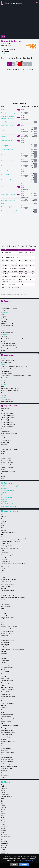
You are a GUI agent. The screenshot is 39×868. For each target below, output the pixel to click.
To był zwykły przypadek (8, 732)
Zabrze (3, 849)
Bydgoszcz (4, 789)
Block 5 (3, 386)
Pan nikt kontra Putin (7, 667)
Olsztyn (3, 819)
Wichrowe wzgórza (7, 746)
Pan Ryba (4, 669)
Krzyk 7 (3, 609)
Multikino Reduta (6, 460)
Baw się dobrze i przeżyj (8, 113)
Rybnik (3, 828)
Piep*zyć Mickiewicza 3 (8, 171)
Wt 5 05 (27, 64)
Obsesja (3, 393)
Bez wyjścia (4, 537)
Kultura (3, 454)
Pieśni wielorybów (6, 683)
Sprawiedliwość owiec (7, 378)
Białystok (4, 785)
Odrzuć (14, 864)
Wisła (3, 478)
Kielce (3, 811)
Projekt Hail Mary (6, 175)
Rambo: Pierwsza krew (8, 703)
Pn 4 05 (23, 64)
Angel (3, 526)
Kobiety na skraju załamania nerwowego (13, 597)
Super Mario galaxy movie (9, 346)
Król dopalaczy (5, 146)
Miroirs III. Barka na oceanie (9, 308)
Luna (2, 456)
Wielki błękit (4, 750)
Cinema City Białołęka (7, 418)
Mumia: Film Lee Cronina (8, 161)
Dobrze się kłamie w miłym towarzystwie (13, 339)
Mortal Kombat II (6, 371)
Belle (2, 535)
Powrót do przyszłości (8, 690)
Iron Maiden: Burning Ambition (10, 388)
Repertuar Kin (10, 406)
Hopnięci (4, 136)
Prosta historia (5, 694)
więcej (3, 53)
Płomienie (4, 701)
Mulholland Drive (6, 638)
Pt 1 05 (13, 64)
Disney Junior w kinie (7, 125)
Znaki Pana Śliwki (6, 399)
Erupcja (3, 577)
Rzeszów (4, 830)
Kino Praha (4, 445)
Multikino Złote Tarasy (8, 467)
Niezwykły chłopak (6, 373)
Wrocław (4, 847)
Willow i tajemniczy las (7, 753)
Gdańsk (3, 802)
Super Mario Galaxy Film (8, 195)
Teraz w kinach (11, 511)
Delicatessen (5, 552)
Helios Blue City (6, 431)
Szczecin (3, 838)
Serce (3, 710)
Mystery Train (5, 642)
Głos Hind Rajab (6, 586)
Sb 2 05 (17, 64)
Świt (2, 474)
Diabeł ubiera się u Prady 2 (9, 360)
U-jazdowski (5, 476)
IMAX (3, 436)
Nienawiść (4, 654)
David (3, 550)
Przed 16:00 (26, 107)
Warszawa (4, 844)
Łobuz (3, 350)
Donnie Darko (5, 566)
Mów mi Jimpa (5, 636)
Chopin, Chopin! (6, 544)
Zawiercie (4, 851)
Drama (3, 131)
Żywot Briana (5, 775)
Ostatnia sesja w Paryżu (8, 665)
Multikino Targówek (7, 463)
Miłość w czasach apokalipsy (9, 369)
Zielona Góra (5, 853)
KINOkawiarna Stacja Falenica (10, 449)
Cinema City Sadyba (7, 427)
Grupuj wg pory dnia (15, 69)
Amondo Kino (5, 409)
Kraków (3, 813)
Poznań (3, 823)
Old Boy (3, 658)
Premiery (8, 301)
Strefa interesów (6, 717)
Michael (3, 155)
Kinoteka (4, 451)
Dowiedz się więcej (27, 860)
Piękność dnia (5, 678)
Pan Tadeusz (5, 672)
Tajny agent (5, 728)
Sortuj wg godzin (28, 69)
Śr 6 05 (30, 64)
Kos (2, 602)
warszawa (14, 3)
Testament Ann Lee (7, 730)
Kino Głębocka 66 (6, 440)
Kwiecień (4, 321)
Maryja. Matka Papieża (8, 149)
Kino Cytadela (5, 438)
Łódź (3, 817)
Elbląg (3, 798)
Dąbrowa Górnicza (6, 796)
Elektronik (4, 429)
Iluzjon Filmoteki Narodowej (9, 433)
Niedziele (4, 651)
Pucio (3, 187)
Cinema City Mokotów (7, 422)
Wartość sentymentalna (8, 741)
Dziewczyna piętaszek (7, 575)
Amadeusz (4, 521)
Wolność (4, 203)
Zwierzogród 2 (5, 773)
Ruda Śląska (5, 827)
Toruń (3, 840)
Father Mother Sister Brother (10, 579)
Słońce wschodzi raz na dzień (10, 726)
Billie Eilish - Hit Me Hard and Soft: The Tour (14, 367)
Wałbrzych (4, 845)
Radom (3, 825)
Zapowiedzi (9, 355)
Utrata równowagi (6, 735)
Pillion (3, 685)
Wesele (3, 744)
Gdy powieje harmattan (8, 584)
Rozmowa (4, 708)
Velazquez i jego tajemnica (9, 737)
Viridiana (4, 739)
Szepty (3, 723)
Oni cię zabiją (5, 660)
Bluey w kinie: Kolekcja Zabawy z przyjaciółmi (8, 117)
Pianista (3, 328)
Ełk (2, 800)
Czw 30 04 (9, 64)
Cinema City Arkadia (7, 413)
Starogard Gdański (7, 836)
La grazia (4, 613)
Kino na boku (5, 442)
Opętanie (4, 663)
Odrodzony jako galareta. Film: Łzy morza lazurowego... (17, 376)
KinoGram (4, 447)
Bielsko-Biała (5, 787)
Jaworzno (4, 808)
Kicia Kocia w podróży (7, 141)
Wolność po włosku (7, 362)
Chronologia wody (6, 122)
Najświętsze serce (6, 647)
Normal (3, 166)
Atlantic (3, 411)
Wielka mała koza (6, 748)
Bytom (3, 790)
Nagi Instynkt (5, 645)
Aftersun (4, 517)
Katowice (4, 809)
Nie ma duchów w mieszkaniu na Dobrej (13, 649)
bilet (26, 113)
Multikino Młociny (6, 458)
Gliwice (3, 806)
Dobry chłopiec (5, 562)
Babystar (4, 317)
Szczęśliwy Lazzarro (7, 721)
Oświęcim (4, 821)
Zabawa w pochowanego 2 (9, 211)
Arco (2, 110)
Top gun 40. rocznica (7, 382)
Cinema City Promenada (8, 424)
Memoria (4, 620)
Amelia (3, 523)
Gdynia (3, 804)
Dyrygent (4, 570)
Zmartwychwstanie (7, 768)
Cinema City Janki (6, 420)
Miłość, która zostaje (7, 631)
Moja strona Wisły (6, 633)
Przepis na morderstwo (8, 180)
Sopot (3, 832)
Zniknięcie (4, 771)
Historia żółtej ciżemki (7, 591)
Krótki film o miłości (7, 606)
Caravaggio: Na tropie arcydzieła (11, 541)
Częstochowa (5, 794)
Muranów (4, 469)
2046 (2, 514)
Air (2, 519)
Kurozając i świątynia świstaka (10, 391)
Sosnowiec (4, 834)
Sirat (2, 712)
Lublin (3, 815)
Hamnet (3, 588)
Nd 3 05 (20, 64)
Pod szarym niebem (7, 687)
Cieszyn (3, 792)
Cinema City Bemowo (7, 415)
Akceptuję (24, 864)
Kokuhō (3, 600)
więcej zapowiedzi (7, 402)
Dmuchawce (5, 337)
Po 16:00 (35, 107)
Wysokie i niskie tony (7, 762)
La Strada (4, 615)
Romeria (3, 395)
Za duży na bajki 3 (6, 207)
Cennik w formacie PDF (8, 291)
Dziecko (3, 573)
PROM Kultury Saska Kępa (9, 472)
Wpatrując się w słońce (8, 332)
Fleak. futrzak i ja (6, 582)
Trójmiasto (4, 842)
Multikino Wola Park (7, 465)
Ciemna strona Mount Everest (10, 548)
